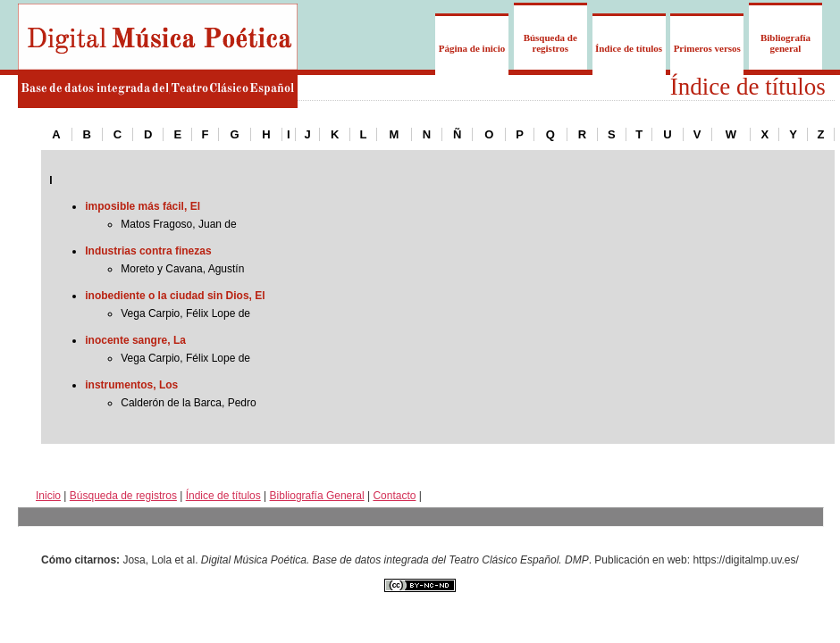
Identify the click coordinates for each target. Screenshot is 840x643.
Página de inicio (472, 48)
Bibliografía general (785, 43)
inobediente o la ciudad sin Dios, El (175, 296)
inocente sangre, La (135, 340)
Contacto (394, 496)
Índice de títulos (629, 48)
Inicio (48, 496)
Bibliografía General (317, 496)
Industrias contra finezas (148, 251)
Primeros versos (707, 48)
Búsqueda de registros (550, 43)
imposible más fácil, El (143, 206)
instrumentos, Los (131, 385)
